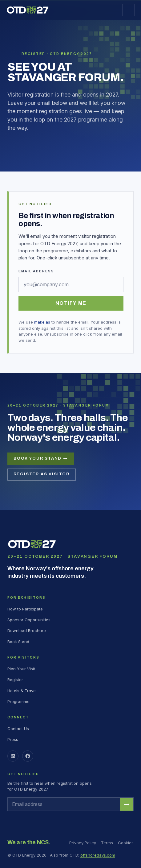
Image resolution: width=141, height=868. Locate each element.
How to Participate (25, 609)
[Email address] (71, 284)
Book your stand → (41, 458)
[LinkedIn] (13, 756)
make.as (42, 322)
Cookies (126, 843)
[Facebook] (28, 756)
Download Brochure (27, 630)
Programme (18, 701)
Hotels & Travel (22, 691)
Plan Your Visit (21, 669)
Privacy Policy (83, 843)
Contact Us (18, 729)
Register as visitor (42, 474)
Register (15, 680)
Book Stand (18, 642)
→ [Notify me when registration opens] (127, 804)
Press (13, 739)
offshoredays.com (98, 855)
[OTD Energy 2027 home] (28, 10)
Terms (107, 843)
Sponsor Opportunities (29, 620)
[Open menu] (129, 10)
